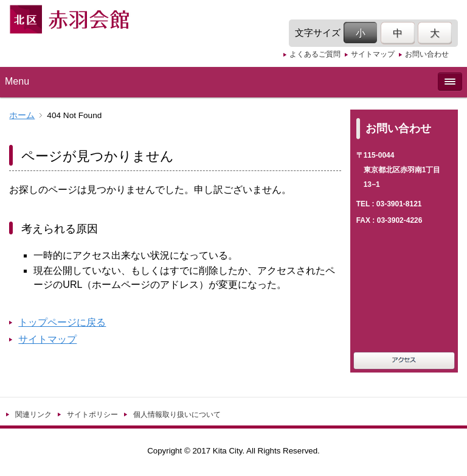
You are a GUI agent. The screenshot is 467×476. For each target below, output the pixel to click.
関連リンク (33, 415)
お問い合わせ (427, 54)
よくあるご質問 (315, 54)
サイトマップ (373, 54)
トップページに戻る (62, 322)
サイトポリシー (92, 415)
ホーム (22, 115)
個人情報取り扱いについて (177, 415)
